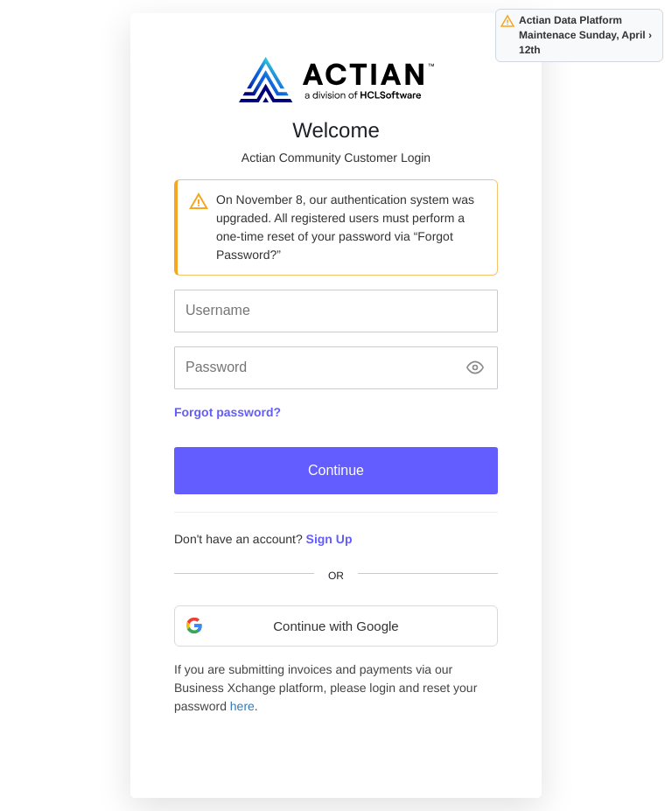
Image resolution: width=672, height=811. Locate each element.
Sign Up (329, 539)
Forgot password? (227, 412)
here (242, 706)
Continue (336, 470)
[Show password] (475, 368)
